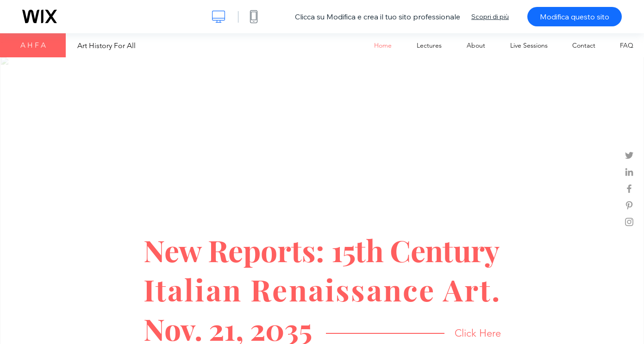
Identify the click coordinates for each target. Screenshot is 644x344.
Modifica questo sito (575, 17)
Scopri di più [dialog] (490, 17)
